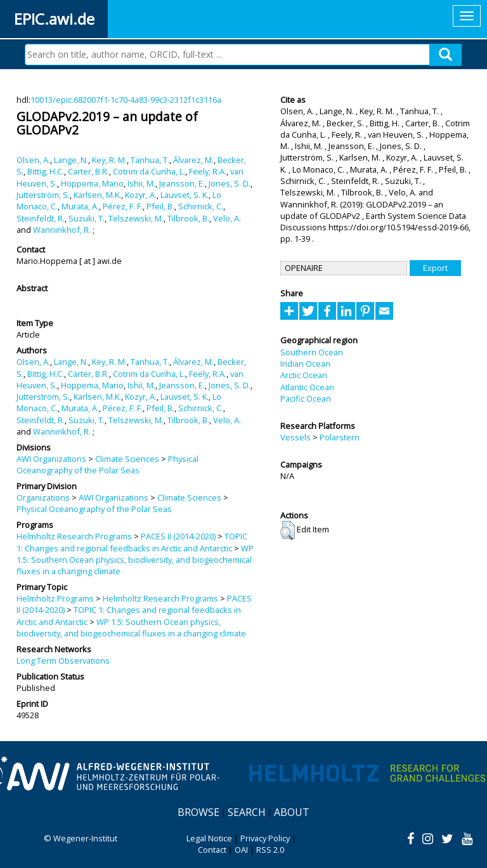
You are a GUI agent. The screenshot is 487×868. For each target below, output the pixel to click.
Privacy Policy (265, 838)
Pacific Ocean (306, 398)
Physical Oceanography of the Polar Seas (107, 464)
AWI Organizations (51, 459)
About (292, 812)
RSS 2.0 (270, 850)
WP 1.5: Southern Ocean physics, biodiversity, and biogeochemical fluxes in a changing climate (135, 560)
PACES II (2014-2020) (178, 536)
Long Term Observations (63, 661)
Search (247, 812)
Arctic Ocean (304, 375)
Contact (212, 850)
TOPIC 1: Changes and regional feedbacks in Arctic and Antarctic (132, 542)
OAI (241, 850)
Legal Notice (209, 838)
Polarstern (340, 437)
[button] (288, 530)
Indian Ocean (305, 364)
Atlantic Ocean (307, 387)
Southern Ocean (312, 352)
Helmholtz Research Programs (74, 536)
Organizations (43, 497)
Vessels (295, 437)
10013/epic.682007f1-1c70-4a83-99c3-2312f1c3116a (126, 100)
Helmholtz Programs (55, 598)
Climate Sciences (127, 459)
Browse (198, 812)
